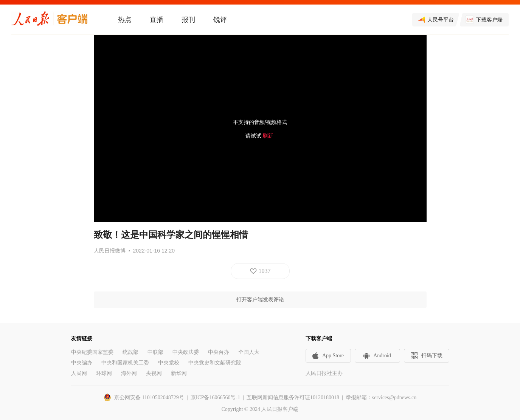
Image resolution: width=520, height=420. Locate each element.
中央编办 (82, 363)
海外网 (129, 373)
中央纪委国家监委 (92, 352)
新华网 (179, 373)
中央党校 (169, 363)
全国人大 (249, 352)
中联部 (155, 352)
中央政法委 (186, 352)
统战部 (130, 352)
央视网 (154, 373)
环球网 (104, 373)
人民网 (79, 373)
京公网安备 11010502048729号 (149, 398)
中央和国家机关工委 (125, 363)
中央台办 (219, 352)
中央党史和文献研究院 (215, 363)
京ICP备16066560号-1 (215, 398)
